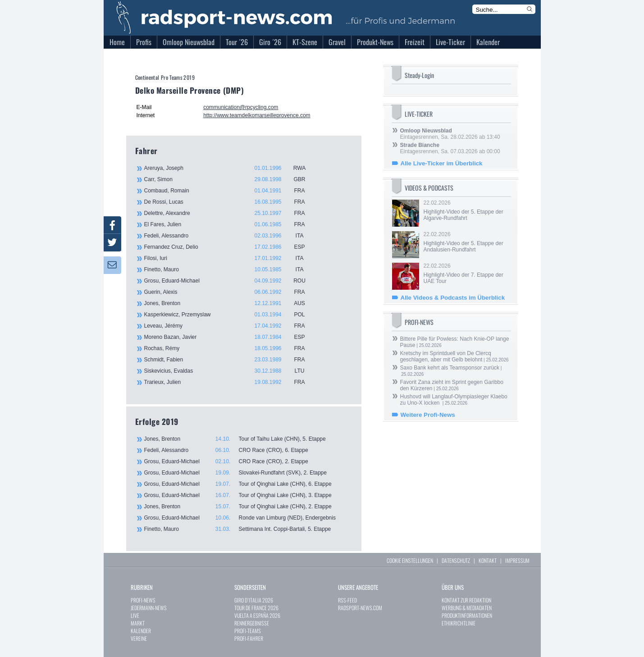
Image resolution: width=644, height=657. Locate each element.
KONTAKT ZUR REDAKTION (466, 600)
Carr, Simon (230, 179)
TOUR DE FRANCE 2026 (256, 608)
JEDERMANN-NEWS (149, 608)
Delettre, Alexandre (230, 213)
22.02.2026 (466, 210)
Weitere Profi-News (428, 415)
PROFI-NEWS (143, 600)
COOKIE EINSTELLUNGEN (410, 560)
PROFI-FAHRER (249, 638)
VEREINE (139, 638)
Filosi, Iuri (230, 258)
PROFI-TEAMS (248, 631)
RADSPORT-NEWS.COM (360, 608)
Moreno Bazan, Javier (230, 337)
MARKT (138, 623)
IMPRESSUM (517, 560)
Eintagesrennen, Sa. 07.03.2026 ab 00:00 (450, 148)
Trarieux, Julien (230, 382)
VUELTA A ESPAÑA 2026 (257, 615)
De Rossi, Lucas (230, 202)
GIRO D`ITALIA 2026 (254, 600)
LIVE (135, 615)
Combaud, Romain (230, 191)
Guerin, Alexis (230, 292)
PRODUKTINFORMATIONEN (467, 615)
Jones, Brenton (230, 303)
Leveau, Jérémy (230, 326)
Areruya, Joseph (230, 168)
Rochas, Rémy (230, 348)
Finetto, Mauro (230, 269)
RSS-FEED (347, 600)
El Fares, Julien (230, 224)
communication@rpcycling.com (241, 107)
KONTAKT (488, 560)
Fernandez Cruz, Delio (230, 247)
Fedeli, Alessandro (230, 236)
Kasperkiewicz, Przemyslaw (230, 315)
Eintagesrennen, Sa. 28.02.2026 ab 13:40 (450, 134)
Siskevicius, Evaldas (230, 371)
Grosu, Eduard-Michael (230, 281)
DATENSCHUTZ (456, 560)
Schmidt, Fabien (230, 360)
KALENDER (141, 631)
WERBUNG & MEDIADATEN (467, 608)
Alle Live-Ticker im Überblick (442, 163)
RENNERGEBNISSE (252, 623)
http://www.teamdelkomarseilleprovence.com (257, 115)
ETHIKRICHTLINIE (459, 623)
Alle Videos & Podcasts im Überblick (453, 298)
